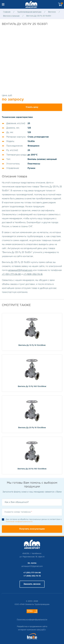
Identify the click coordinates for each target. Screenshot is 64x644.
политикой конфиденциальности (19, 522)
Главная (7, 12)
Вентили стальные (11, 16)
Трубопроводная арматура (29, 12)
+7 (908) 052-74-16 (33, 274)
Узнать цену (32, 107)
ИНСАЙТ (41, 630)
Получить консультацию (32, 529)
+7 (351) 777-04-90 (11, 274)
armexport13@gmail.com (20, 270)
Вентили (52, 12)
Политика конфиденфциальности (32, 620)
